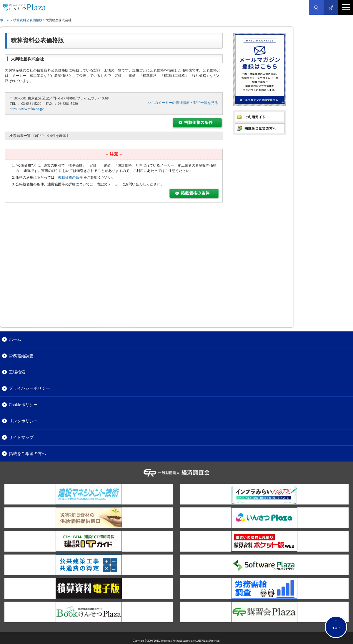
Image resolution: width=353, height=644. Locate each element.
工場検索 (17, 372)
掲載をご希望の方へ (27, 454)
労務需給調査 (21, 356)
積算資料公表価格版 (28, 20)
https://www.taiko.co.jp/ (27, 109)
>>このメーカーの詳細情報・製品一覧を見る (182, 103)
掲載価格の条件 (70, 177)
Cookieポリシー (23, 405)
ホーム (5, 20)
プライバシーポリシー (29, 388)
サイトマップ (21, 437)
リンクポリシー (23, 421)
